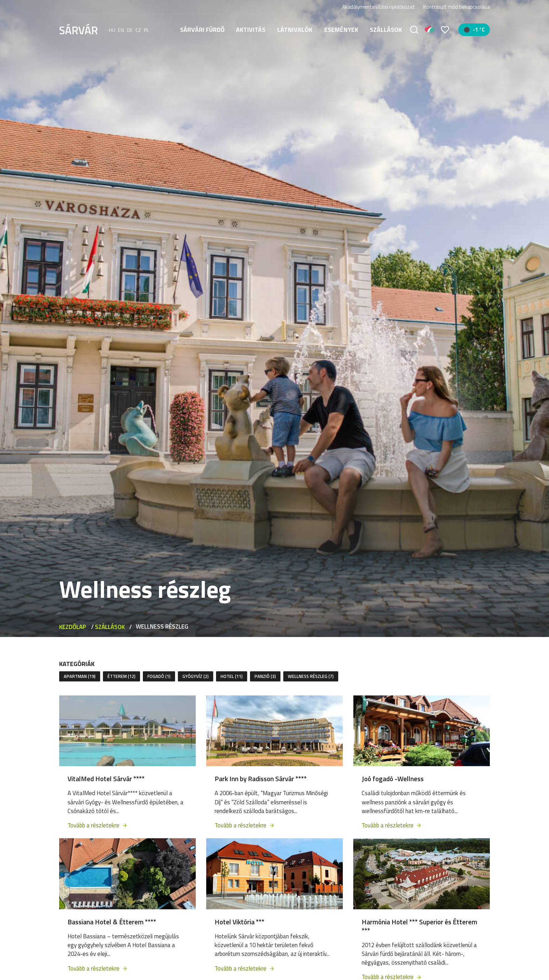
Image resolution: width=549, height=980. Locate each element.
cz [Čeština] (138, 30)
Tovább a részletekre (98, 825)
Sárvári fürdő (202, 30)
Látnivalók (295, 30)
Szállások (386, 30)
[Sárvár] (78, 29)
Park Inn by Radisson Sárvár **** (261, 779)
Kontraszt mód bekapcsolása (457, 7)
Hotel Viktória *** (239, 922)
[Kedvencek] (445, 30)
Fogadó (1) (159, 676)
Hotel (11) (232, 676)
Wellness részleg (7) (311, 676)
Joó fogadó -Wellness (393, 779)
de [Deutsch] (130, 30)
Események (341, 30)
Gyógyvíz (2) (196, 676)
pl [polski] (147, 30)
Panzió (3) (265, 676)
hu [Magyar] (112, 30)
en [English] (121, 30)
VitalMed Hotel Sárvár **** (106, 779)
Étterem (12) (121, 676)
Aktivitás (251, 30)
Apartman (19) (80, 676)
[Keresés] (414, 30)
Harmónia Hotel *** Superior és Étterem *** (419, 926)
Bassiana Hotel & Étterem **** (112, 922)
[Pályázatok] (430, 30)
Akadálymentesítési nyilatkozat (378, 7)
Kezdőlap (73, 627)
